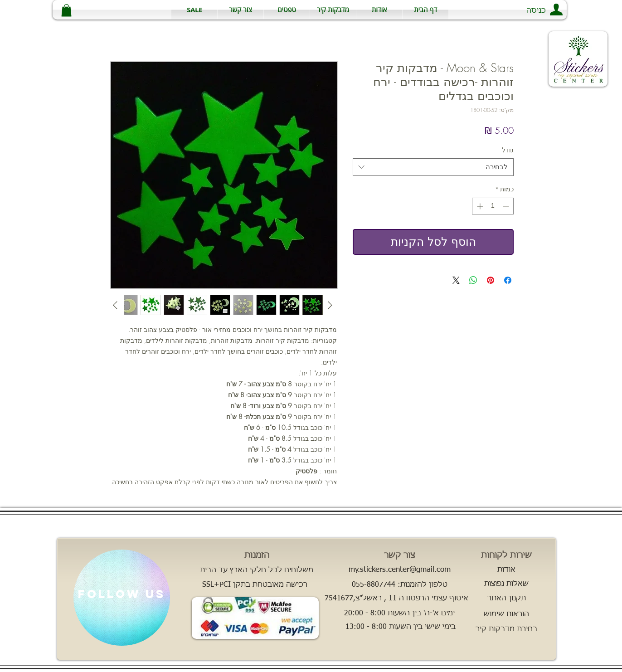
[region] (122, 598)
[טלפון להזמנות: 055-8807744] (399, 585)
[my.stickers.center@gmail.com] (399, 570)
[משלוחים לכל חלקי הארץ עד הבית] (257, 570)
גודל (508, 150)
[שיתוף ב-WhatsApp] (473, 280)
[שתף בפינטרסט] (491, 280)
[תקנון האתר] (506, 599)
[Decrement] (507, 206)
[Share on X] (456, 280)
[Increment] (479, 206)
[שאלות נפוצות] (506, 584)
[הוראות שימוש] (506, 614)
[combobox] (433, 167)
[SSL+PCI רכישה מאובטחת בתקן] (255, 585)
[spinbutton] (493, 206)
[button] (333, 10)
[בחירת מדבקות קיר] (506, 629)
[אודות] (506, 570)
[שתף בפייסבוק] (508, 280)
